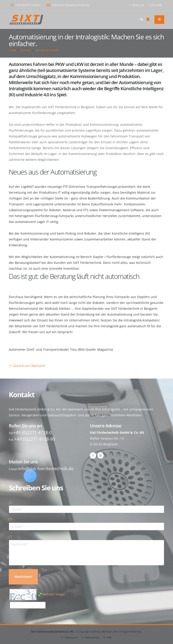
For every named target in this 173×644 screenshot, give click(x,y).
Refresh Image (54, 594)
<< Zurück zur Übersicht (27, 366)
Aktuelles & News (47, 50)
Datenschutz (92, 637)
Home (13, 50)
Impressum (71, 637)
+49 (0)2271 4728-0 (25, 5)
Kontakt (155, 5)
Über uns (137, 5)
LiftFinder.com (109, 632)
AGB (109, 637)
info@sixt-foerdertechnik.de (68, 5)
